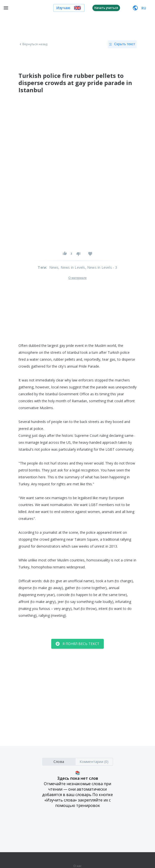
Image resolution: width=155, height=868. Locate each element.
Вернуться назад (33, 44)
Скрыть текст (122, 44)
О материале (77, 278)
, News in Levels (72, 267)
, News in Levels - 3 (101, 267)
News (54, 267)
